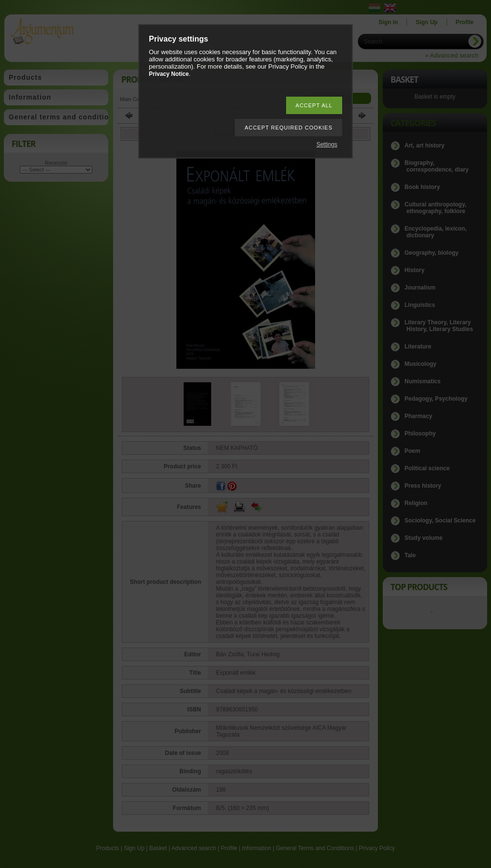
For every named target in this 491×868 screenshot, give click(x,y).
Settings (327, 145)
